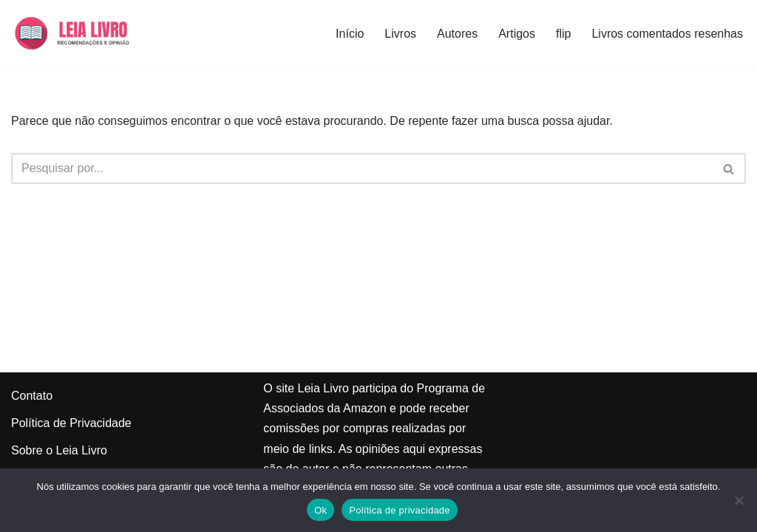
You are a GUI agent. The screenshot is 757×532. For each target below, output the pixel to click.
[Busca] (362, 168)
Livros (400, 34)
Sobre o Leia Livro (59, 450)
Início (350, 34)
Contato (32, 396)
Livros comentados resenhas (667, 34)
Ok (320, 510)
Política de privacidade (400, 510)
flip (563, 34)
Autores (457, 34)
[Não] (739, 500)
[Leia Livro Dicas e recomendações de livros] (86, 33)
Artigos (517, 34)
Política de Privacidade (71, 423)
